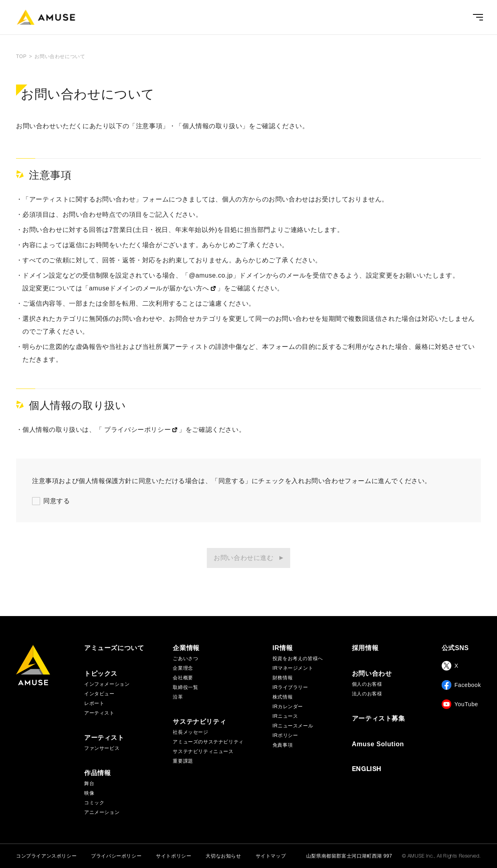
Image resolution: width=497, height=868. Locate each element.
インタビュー (99, 694)
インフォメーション (107, 684)
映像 (89, 793)
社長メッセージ (190, 732)
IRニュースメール (293, 726)
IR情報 (283, 648)
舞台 (89, 783)
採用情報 (365, 648)
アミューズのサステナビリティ (208, 742)
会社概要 (183, 678)
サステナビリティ (199, 722)
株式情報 (283, 697)
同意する (57, 501)
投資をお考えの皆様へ (298, 659)
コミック (94, 803)
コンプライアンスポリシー (46, 856)
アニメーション (102, 812)
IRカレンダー (288, 707)
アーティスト (99, 713)
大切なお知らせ (223, 856)
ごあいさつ (185, 659)
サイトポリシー (174, 856)
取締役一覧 (185, 687)
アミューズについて (114, 648)
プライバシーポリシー (116, 856)
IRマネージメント (293, 668)
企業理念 (183, 668)
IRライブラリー (290, 687)
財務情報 (283, 678)
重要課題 (183, 761)
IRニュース (285, 716)
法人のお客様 (367, 694)
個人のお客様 (367, 684)
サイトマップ (271, 856)
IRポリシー (285, 735)
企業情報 (186, 648)
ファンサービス (102, 748)
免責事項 (283, 745)
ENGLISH (367, 770)
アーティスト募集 (379, 719)
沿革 (178, 697)
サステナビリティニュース (203, 751)
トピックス (101, 674)
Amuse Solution (378, 744)
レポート (94, 703)
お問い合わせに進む (243, 558)
